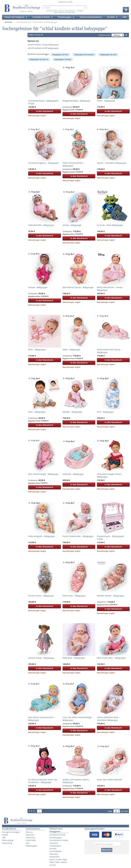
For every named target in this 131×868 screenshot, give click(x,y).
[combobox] (65, 7)
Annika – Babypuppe (72, 225)
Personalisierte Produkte (59, 840)
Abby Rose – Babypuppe (74, 658)
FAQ (71, 2)
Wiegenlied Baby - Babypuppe (76, 101)
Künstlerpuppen (56, 838)
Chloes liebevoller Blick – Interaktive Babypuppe (108, 719)
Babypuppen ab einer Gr (39, 59)
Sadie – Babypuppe (71, 349)
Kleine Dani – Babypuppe (74, 596)
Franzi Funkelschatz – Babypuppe (78, 536)
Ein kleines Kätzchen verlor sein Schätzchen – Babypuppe (43, 781)
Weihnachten (55, 857)
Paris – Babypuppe (37, 412)
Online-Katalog (8, 840)
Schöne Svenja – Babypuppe (41, 658)
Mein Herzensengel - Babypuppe (43, 474)
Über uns (29, 832)
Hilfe (4, 838)
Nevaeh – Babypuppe (72, 412)
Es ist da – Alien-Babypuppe (110, 225)
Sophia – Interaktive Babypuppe (112, 163)
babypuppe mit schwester (84, 55)
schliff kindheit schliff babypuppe (43, 48)
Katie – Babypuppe (37, 349)
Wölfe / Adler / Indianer (58, 862)
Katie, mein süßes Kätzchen (110, 780)
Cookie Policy (31, 840)
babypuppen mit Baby (63, 59)
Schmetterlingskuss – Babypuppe (44, 163)
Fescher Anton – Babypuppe (41, 596)
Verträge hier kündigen (11, 832)
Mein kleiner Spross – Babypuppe (78, 287)
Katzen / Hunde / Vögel (58, 859)
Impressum (30, 835)
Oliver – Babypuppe (106, 101)
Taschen (53, 865)
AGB (27, 843)
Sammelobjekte (55, 851)
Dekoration (54, 854)
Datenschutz (31, 838)
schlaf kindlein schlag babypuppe (43, 45)
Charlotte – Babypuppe (73, 474)
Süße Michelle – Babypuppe (41, 225)
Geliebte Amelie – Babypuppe (111, 596)
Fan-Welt (53, 849)
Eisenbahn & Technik (57, 835)
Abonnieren (107, 850)
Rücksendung (7, 843)
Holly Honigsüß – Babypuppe (41, 536)
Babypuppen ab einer (108, 55)
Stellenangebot (31, 846)
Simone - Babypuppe (38, 287)
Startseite (9, 22)
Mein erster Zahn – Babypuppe (111, 658)
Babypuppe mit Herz (60, 55)
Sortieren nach (104, 35)
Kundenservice (64, 2)
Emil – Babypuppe (105, 412)
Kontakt (5, 835)
